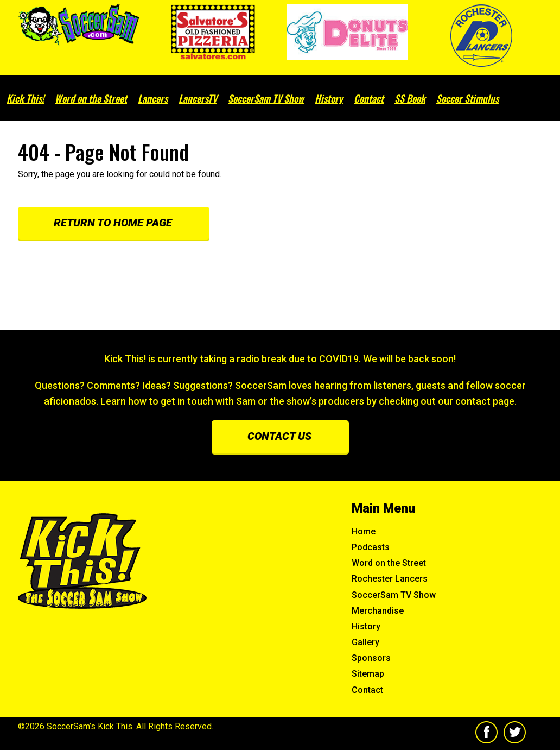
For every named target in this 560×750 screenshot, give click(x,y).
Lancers (153, 98)
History (329, 98)
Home (364, 531)
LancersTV (198, 98)
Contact (369, 98)
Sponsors (371, 658)
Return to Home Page (113, 223)
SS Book (410, 98)
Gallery (365, 642)
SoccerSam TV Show (266, 98)
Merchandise (378, 611)
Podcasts (371, 547)
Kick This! (25, 98)
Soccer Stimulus (467, 98)
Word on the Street (91, 98)
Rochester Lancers (390, 579)
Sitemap (368, 674)
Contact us (279, 436)
